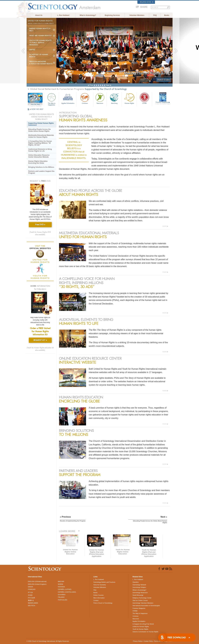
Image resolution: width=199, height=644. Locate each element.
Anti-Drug (114, 98)
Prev (91, 85)
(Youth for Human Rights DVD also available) (40, 233)
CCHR (144, 98)
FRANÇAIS (32, 589)
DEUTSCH (32, 606)
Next (108, 85)
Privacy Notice (138, 641)
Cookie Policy (148, 641)
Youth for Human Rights (140, 629)
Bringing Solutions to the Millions (41, 167)
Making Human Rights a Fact (40, 30)
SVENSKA (61, 587)
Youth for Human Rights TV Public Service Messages (40, 43)
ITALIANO (61, 597)
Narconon (100, 98)
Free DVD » (40, 225)
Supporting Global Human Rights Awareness (41, 124)
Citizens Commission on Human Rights (145, 632)
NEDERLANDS (33, 603)
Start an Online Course (140, 600)
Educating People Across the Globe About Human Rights (40, 130)
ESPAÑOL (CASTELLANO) (67, 592)
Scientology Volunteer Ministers (143, 603)
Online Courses (98, 595)
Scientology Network (139, 585)
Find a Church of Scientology (103, 603)
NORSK (60, 584)
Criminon (85, 98)
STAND (135, 611)
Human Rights (129, 98)
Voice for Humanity (100, 585)
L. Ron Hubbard (63, 15)
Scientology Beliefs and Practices (104, 582)
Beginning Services (112, 15)
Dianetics (136, 582)
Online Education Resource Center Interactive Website (39, 156)
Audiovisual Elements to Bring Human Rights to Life (40, 150)
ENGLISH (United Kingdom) (37, 584)
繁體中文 (31, 600)
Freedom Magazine (163, 103)
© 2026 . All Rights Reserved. (48, 641)
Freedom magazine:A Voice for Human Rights (41, 63)
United (32, 50)
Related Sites (147, 2)
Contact (96, 600)
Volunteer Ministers (137, 15)
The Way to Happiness (52, 99)
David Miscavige (138, 595)
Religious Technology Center (142, 598)
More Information (99, 598)
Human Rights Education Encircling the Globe (38, 162)
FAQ (155, 15)
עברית (30, 592)
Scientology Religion (139, 587)
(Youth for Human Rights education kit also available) (40, 349)
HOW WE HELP (37, 109)
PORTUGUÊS (62, 600)
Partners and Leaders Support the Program (41, 172)
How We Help (35, 104)
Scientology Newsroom (140, 593)
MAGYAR (61, 581)
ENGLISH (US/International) (37, 581)
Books (167, 15)
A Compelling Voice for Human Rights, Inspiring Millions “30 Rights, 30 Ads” (40, 143)
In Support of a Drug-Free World (143, 624)
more (164, 226)
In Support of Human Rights (39, 56)
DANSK (31, 587)
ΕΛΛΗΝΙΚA (62, 595)
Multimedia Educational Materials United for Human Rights (41, 136)
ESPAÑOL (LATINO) (65, 589)
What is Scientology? (88, 15)
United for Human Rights (141, 627)
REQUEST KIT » (40, 340)
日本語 (30, 595)
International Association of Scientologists (146, 606)
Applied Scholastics (68, 98)
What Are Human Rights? (41, 36)
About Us (39, 15)
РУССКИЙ (31, 598)
